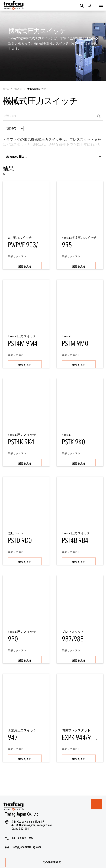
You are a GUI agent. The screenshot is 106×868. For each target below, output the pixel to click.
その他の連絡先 (52, 862)
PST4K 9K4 (21, 442)
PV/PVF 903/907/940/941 (40, 245)
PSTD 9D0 (20, 541)
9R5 (67, 245)
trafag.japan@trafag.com (26, 847)
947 (13, 738)
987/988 (73, 639)
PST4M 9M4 (23, 344)
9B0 (13, 639)
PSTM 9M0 (75, 344)
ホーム (6, 89)
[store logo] (13, 5)
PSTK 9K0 (73, 442)
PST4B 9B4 (75, 541)
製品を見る (25, 267)
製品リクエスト (17, 257)
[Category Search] (99, 116)
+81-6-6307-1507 (22, 838)
